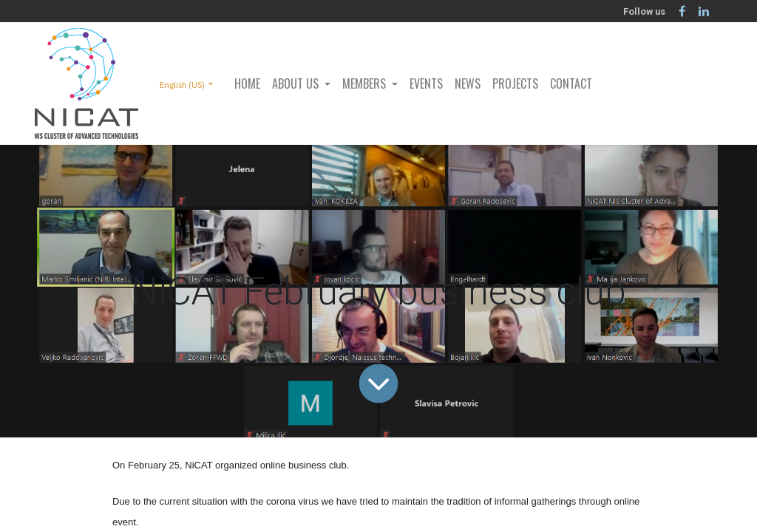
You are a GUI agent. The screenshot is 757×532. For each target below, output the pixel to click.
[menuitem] (247, 83)
